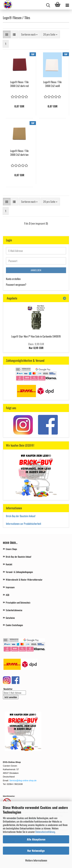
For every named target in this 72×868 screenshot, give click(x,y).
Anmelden (36, 270)
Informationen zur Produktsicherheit (24, 524)
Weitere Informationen (36, 860)
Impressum (10, 587)
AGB (7, 595)
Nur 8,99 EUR (36, 346)
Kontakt (9, 564)
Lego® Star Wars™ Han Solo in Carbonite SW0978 (36, 336)
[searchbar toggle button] (48, 5)
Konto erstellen (13, 279)
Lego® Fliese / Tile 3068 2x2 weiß (52, 84)
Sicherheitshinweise (14, 610)
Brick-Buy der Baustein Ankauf (21, 516)
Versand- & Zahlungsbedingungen (19, 572)
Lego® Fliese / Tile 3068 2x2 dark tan (19, 153)
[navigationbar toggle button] (67, 5)
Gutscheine (10, 618)
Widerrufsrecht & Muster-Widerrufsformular (24, 580)
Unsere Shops (11, 549)
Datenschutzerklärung (45, 832)
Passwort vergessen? (16, 284)
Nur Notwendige (36, 851)
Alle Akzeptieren (36, 839)
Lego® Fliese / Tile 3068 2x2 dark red (19, 84)
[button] (7, 34)
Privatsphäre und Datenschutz (18, 602)
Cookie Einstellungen (14, 625)
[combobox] (29, 34)
